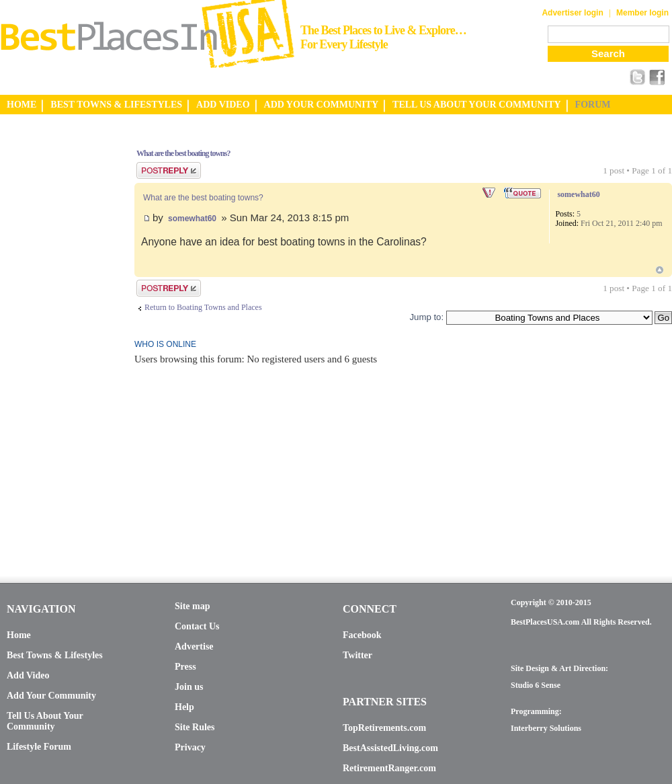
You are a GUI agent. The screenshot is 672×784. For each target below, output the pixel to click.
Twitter (358, 655)
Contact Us (197, 626)
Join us (189, 687)
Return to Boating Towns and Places (203, 307)
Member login (642, 13)
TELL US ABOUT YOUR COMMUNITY (476, 105)
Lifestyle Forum (39, 747)
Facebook (362, 635)
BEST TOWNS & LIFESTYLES (116, 105)
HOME (22, 105)
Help (184, 707)
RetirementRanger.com (389, 768)
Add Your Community (51, 696)
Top (660, 270)
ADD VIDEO (223, 105)
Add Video (28, 675)
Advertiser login (572, 13)
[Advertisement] (54, 338)
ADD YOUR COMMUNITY (322, 105)
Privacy (190, 747)
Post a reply (169, 170)
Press (185, 667)
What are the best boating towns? (183, 153)
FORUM (593, 105)
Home (19, 635)
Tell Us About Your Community (45, 721)
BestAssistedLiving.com (390, 748)
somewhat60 (192, 219)
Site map (193, 606)
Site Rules (195, 727)
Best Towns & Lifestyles (55, 655)
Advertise (194, 646)
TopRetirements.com (384, 728)
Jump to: (426, 317)
